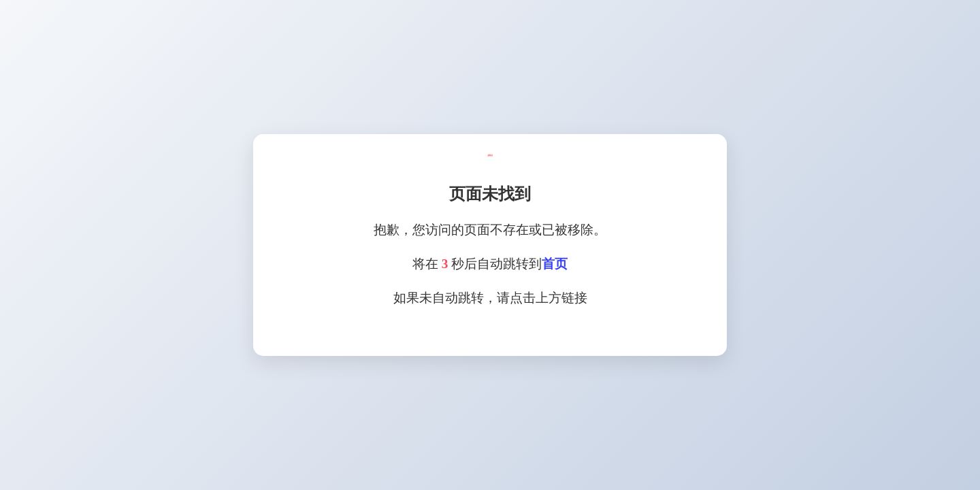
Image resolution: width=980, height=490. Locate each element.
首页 (555, 264)
